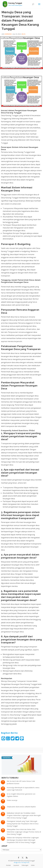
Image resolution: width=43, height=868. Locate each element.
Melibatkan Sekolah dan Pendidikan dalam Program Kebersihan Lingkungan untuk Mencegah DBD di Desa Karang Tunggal (24, 815)
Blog (24, 34)
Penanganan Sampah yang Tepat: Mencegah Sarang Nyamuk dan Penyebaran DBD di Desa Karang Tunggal (23, 824)
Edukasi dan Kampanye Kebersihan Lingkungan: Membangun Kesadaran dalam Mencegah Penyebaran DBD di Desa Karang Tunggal (23, 840)
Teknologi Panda (25, 862)
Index (33, 865)
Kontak (8, 865)
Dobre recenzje (12, 800)
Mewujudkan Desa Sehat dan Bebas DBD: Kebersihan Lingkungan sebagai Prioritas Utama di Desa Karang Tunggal (24, 832)
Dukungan (25, 865)
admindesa (8, 34)
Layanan (16, 865)
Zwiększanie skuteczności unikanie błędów (21, 807)
